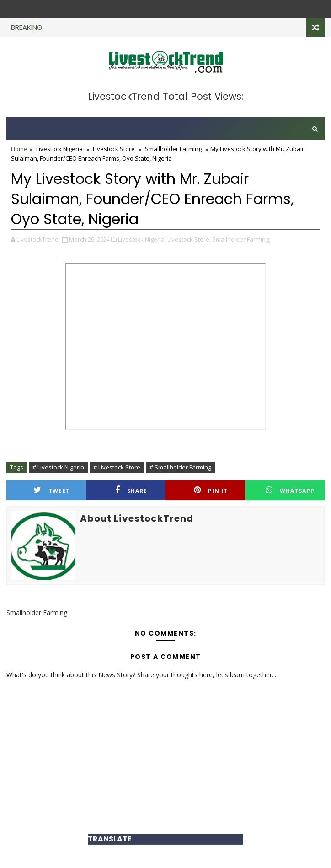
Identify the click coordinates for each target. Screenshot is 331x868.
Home (19, 149)
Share (131, 490)
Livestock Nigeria (59, 149)
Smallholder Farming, (241, 239)
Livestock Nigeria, (142, 239)
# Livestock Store (117, 467)
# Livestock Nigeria (58, 467)
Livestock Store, (189, 239)
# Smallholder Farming (180, 467)
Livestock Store (114, 149)
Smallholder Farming (173, 149)
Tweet (52, 490)
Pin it (211, 490)
